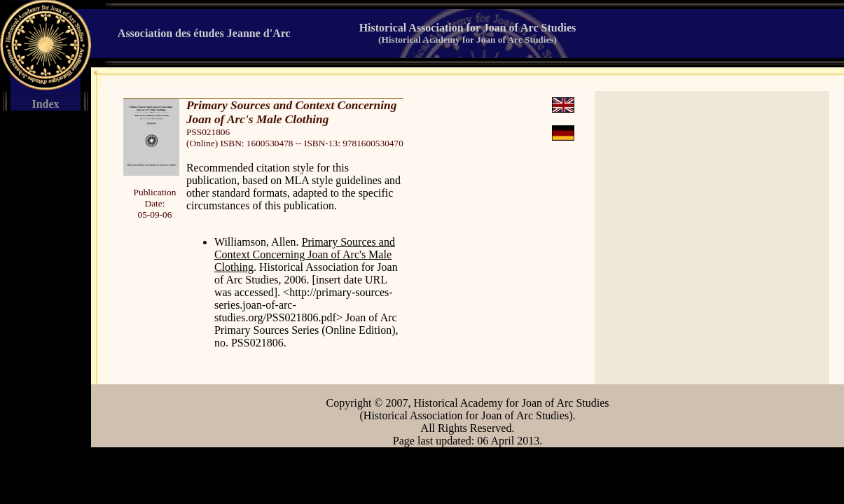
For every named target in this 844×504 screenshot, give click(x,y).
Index (45, 104)
